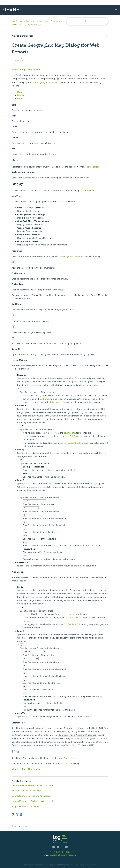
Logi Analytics (17, 21)
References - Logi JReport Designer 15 (28, 24)
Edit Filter (68, 764)
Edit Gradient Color (73, 443)
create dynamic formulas (71, 256)
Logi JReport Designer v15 (50, 21)
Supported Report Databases (25, 806)
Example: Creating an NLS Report (27, 790)
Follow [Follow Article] (17, 60)
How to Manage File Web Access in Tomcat (32, 801)
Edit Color (75, 436)
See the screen (92, 167)
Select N (26, 355)
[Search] (87, 21)
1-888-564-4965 (62, 852)
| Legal (75, 864)
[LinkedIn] (21, 814)
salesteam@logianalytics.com (63, 855)
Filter (20, 99)
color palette (70, 433)
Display (21, 95)
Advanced (46, 399)
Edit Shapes (56, 402)
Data (19, 92)
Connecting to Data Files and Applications (32, 796)
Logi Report (31, 21)
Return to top (20, 826)
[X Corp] (17, 814)
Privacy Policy (84, 864)
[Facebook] (13, 814)
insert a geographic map (44, 82)
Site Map (93, 864)
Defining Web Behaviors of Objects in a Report (34, 785)
